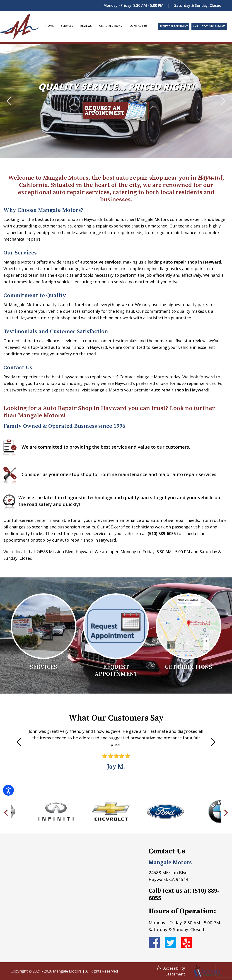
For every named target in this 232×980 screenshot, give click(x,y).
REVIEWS (86, 26)
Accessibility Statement (171, 971)
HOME (50, 26)
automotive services (100, 262)
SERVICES (67, 26)
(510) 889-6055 (162, 533)
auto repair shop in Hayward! (180, 390)
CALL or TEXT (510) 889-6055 (209, 26)
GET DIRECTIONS (111, 26)
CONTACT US (139, 26)
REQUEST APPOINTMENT (174, 26)
